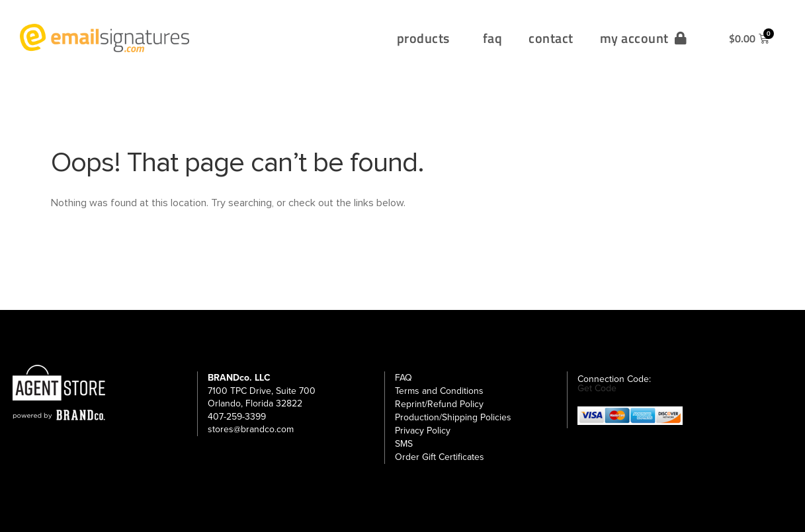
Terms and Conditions (439, 391)
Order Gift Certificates (440, 457)
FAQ (403, 378)
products (427, 38)
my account (644, 38)
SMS (404, 444)
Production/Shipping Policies (453, 417)
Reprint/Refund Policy (439, 404)
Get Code (597, 389)
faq (493, 38)
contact (551, 38)
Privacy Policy (423, 431)
